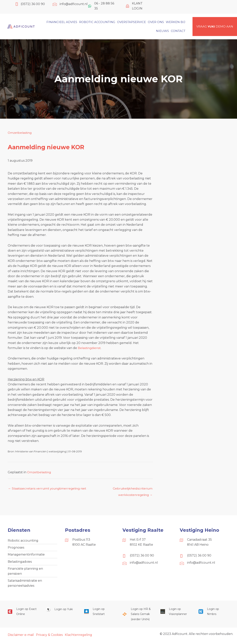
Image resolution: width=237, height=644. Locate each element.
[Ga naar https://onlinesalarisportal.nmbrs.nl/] (214, 614)
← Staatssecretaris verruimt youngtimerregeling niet (49, 489)
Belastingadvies (20, 563)
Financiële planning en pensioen (25, 572)
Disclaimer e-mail (21, 637)
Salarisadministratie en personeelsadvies (25, 585)
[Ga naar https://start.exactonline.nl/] (23, 614)
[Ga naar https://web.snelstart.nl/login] (99, 614)
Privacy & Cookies (49, 637)
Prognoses (16, 548)
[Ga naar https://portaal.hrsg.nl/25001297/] (137, 616)
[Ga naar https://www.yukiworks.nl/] (61, 611)
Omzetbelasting (20, 133)
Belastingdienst (90, 348)
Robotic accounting (23, 541)
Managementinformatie (26, 555)
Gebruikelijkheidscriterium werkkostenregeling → (132, 490)
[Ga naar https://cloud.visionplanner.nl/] (176, 614)
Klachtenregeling (78, 637)
